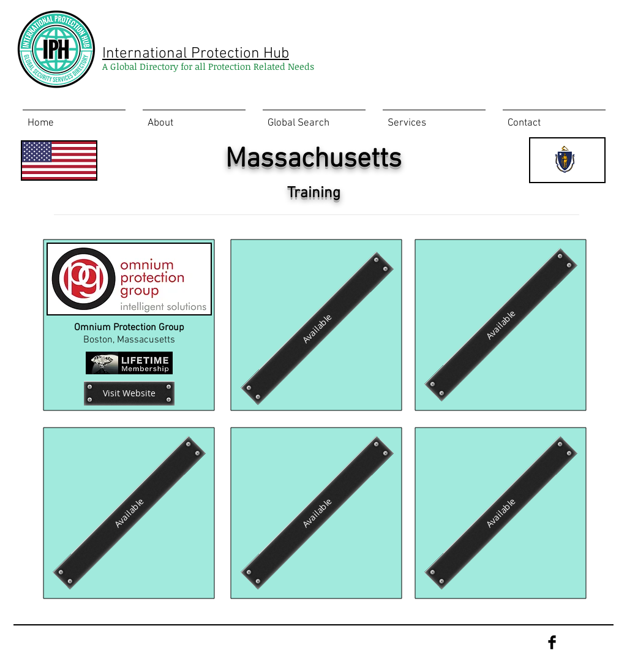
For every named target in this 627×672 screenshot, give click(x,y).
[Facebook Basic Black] (552, 642)
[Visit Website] (129, 393)
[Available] (317, 329)
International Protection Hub (196, 54)
